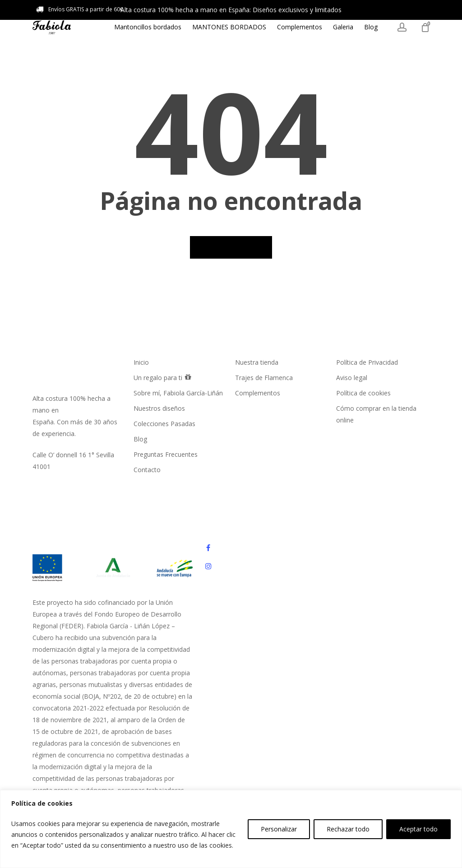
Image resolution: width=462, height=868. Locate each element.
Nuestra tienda (257, 362)
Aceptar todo (418, 829)
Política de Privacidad (367, 362)
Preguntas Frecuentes (166, 454)
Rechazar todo (348, 829)
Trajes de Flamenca (264, 378)
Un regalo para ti (163, 377)
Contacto (147, 470)
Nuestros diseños (159, 408)
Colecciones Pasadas (164, 424)
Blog (140, 439)
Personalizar (279, 829)
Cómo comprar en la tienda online (376, 414)
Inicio (141, 362)
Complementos (258, 393)
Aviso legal (352, 378)
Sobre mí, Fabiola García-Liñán (178, 393)
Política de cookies (363, 393)
